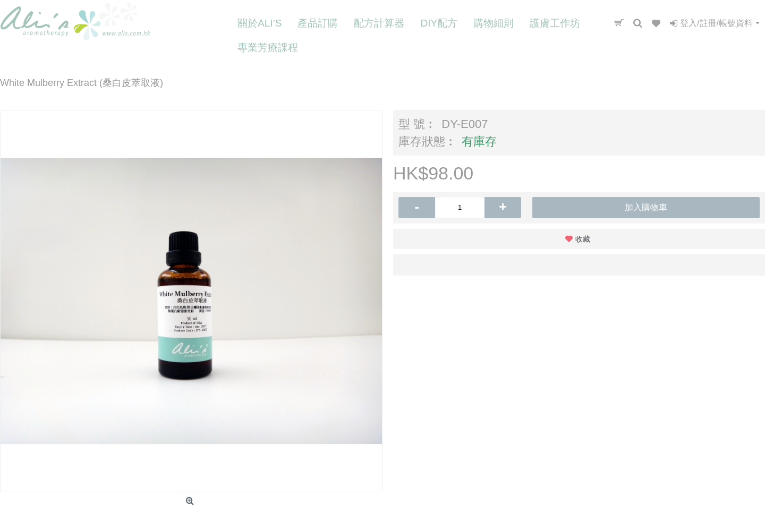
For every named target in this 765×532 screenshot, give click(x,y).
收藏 (583, 239)
